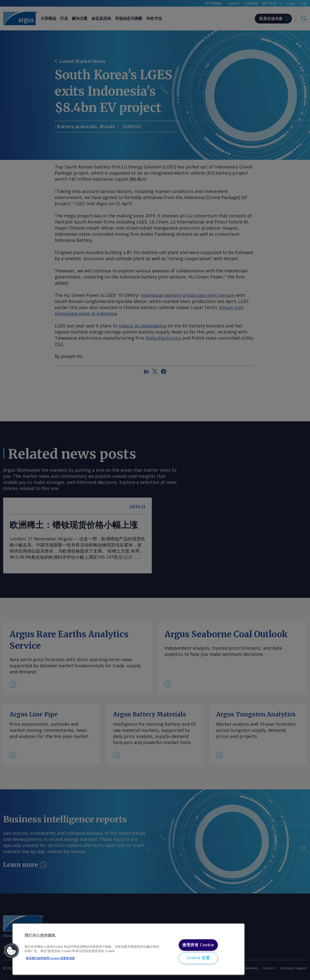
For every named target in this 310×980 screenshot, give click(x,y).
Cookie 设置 (198, 958)
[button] (11, 951)
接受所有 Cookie (198, 945)
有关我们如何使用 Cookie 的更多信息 (50, 958)
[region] (128, 949)
